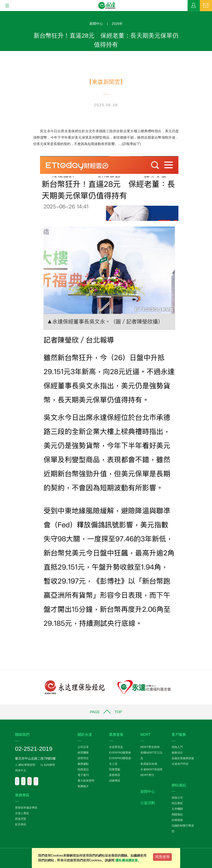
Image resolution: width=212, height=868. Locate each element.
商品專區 (177, 803)
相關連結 (177, 814)
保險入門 (177, 747)
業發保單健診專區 (26, 808)
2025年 (117, 24)
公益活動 (148, 803)
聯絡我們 (206, 6)
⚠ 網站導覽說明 (25, 765)
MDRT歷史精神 (150, 747)
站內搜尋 (47, 765)
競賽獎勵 (115, 769)
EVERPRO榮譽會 (120, 753)
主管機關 (177, 809)
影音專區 (21, 824)
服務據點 (83, 764)
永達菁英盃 (116, 747)
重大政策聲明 (86, 781)
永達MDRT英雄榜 (151, 769)
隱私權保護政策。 (128, 860)
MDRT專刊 (147, 775)
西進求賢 (21, 819)
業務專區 (194, 6)
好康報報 (177, 820)
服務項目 (177, 753)
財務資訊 (83, 769)
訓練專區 (115, 781)
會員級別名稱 (149, 764)
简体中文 (21, 770)
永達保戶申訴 (180, 764)
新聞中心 (96, 24)
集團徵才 (83, 786)
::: (1, 13)
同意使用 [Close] (162, 857)
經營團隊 (83, 753)
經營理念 (83, 758)
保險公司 (177, 798)
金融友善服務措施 (183, 758)
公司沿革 (83, 747)
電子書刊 (83, 775)
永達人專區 (22, 813)
